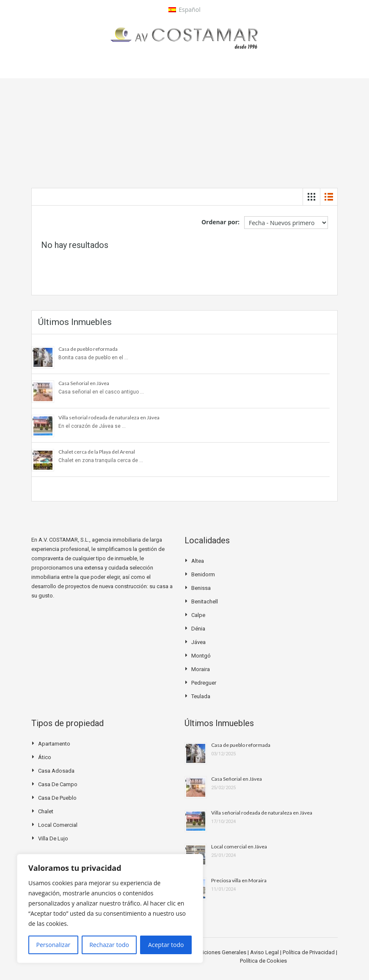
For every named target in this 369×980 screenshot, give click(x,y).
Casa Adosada (56, 771)
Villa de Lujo (53, 838)
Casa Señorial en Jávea (84, 383)
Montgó (201, 656)
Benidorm (203, 574)
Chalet (46, 811)
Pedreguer (204, 683)
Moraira (201, 669)
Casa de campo (58, 784)
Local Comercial (58, 825)
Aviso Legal (265, 952)
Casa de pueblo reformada (88, 349)
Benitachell (205, 601)
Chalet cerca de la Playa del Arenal (97, 452)
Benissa (201, 588)
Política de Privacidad (309, 952)
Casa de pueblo (57, 798)
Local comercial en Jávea (239, 846)
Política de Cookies (263, 961)
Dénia (198, 629)
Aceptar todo (166, 945)
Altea (198, 561)
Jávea (198, 642)
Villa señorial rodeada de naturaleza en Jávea (109, 417)
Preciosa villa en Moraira (239, 880)
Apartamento (54, 744)
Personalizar (54, 945)
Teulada (201, 696)
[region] (110, 908)
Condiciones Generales (219, 952)
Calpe (198, 615)
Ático (45, 757)
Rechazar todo (109, 945)
